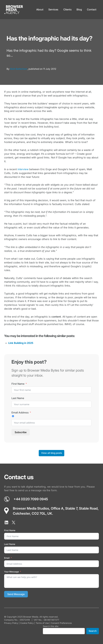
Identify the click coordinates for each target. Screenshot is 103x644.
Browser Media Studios (31, 508)
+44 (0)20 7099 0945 (31, 499)
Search (93, 631)
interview (23, 169)
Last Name (18, 398)
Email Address (20, 413)
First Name (18, 384)
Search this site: (51, 626)
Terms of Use (42, 623)
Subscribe (21, 432)
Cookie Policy (27, 623)
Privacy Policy (11, 623)
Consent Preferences (61, 623)
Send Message (16, 594)
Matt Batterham (19, 69)
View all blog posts (52, 453)
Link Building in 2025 (21, 343)
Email (7, 558)
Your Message (11, 572)
